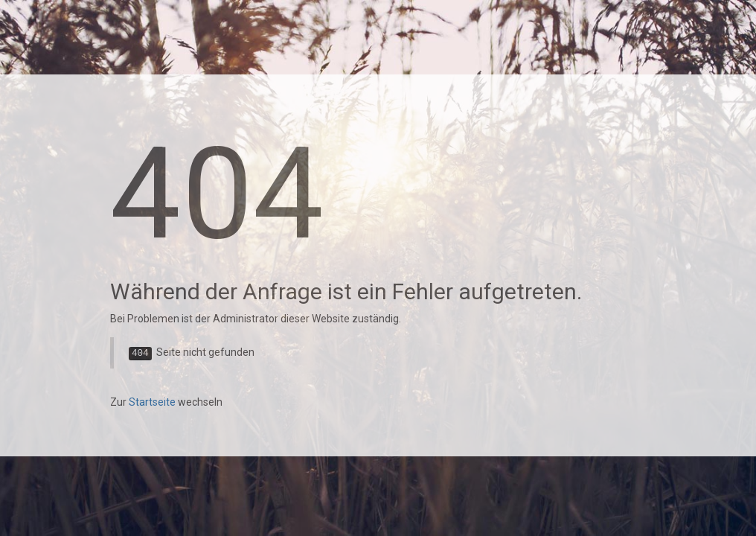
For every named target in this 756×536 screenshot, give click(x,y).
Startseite (152, 402)
